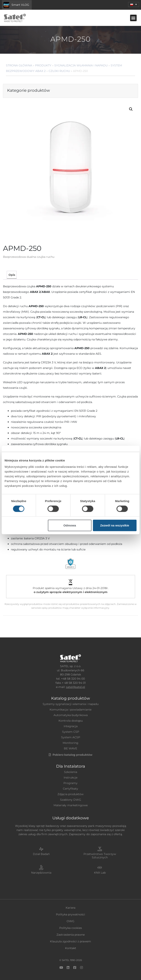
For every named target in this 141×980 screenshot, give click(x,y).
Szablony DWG (71, 800)
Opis (12, 275)
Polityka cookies (71, 928)
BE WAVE (70, 748)
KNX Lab (100, 873)
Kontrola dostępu (71, 721)
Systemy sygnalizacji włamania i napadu (71, 704)
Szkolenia (71, 772)
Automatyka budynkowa (71, 715)
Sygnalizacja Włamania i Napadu (81, 65)
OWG (70, 921)
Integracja (71, 726)
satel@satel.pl (76, 687)
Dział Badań (41, 854)
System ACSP (71, 737)
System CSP (71, 732)
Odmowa (70, 525)
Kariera (70, 908)
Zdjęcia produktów (70, 794)
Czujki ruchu (59, 71)
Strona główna (19, 65)
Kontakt (71, 948)
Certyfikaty (70, 789)
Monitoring (70, 743)
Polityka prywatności (70, 914)
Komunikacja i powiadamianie (70, 710)
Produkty (43, 65)
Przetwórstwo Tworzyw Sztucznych (100, 856)
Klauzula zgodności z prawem (70, 941)
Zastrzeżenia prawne (71, 935)
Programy (70, 783)
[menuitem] (134, 4)
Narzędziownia (41, 873)
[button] (133, 18)
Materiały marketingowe (71, 805)
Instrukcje (70, 778)
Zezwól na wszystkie (115, 525)
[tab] (12, 275)
